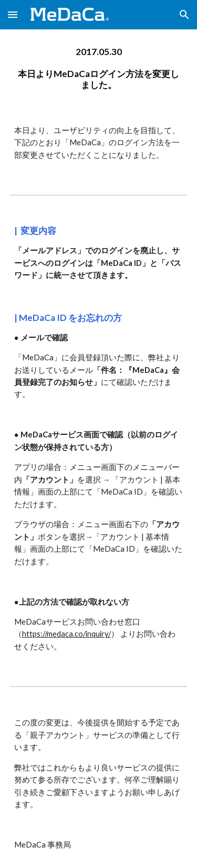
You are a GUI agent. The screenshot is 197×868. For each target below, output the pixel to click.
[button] (13, 14)
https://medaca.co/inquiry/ (66, 634)
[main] (99, 68)
